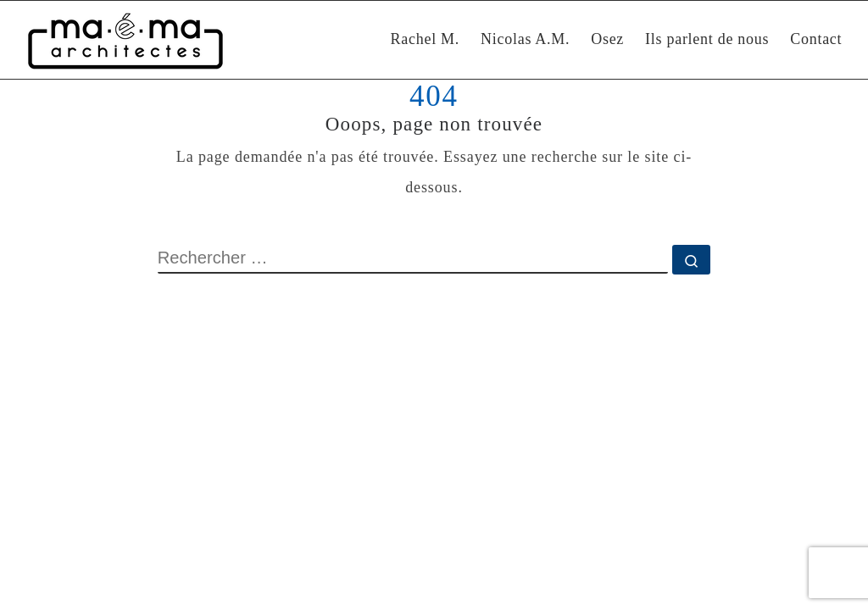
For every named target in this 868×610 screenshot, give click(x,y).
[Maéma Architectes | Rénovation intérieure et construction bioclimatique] (125, 40)
